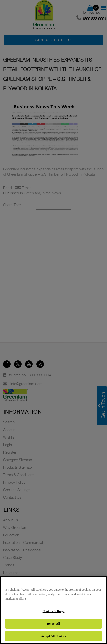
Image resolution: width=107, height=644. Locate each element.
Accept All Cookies (53, 636)
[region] (53, 610)
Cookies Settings (54, 611)
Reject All (53, 624)
